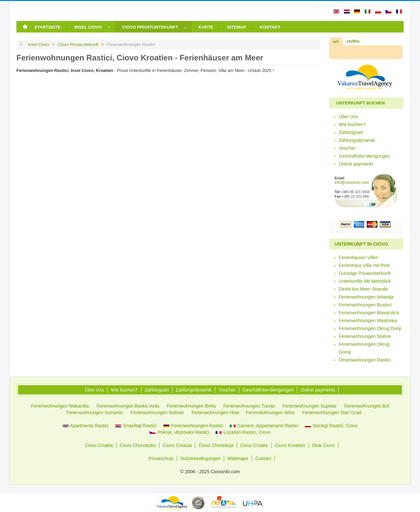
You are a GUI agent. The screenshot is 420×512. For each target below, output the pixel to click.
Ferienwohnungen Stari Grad (332, 412)
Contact (263, 458)
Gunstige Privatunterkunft (365, 273)
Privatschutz (161, 458)
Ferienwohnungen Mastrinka (368, 321)
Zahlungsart (351, 132)
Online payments (356, 164)
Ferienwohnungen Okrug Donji (370, 328)
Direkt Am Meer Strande (363, 289)
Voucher (347, 148)
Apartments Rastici (86, 426)
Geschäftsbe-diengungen (365, 156)
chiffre (353, 41)
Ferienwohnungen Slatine (365, 336)
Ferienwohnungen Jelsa (270, 412)
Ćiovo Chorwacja (216, 445)
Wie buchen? (352, 124)
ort (336, 42)
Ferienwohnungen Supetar (310, 406)
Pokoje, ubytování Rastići (179, 432)
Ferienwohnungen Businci (365, 305)
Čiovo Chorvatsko (138, 445)
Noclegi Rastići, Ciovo (331, 426)
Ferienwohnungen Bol (367, 406)
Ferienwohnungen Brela (191, 406)
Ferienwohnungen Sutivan (157, 412)
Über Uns (349, 117)
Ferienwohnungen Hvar (216, 412)
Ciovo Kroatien (290, 445)
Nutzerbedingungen (200, 458)
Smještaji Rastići (136, 426)
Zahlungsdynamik (357, 140)
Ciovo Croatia (99, 445)
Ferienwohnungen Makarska (60, 406)
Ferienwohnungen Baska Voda (128, 406)
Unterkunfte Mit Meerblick (365, 281)
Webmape (238, 458)
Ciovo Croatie (254, 445)
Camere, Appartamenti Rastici (264, 426)
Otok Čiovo (323, 445)
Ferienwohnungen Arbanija (366, 297)
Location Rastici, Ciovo (243, 432)
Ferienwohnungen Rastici (365, 360)
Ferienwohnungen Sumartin (95, 412)
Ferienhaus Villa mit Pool (364, 265)
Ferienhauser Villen (359, 257)
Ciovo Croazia (177, 445)
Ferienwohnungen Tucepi (249, 406)
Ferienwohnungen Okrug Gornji (364, 348)
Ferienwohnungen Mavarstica (369, 313)
